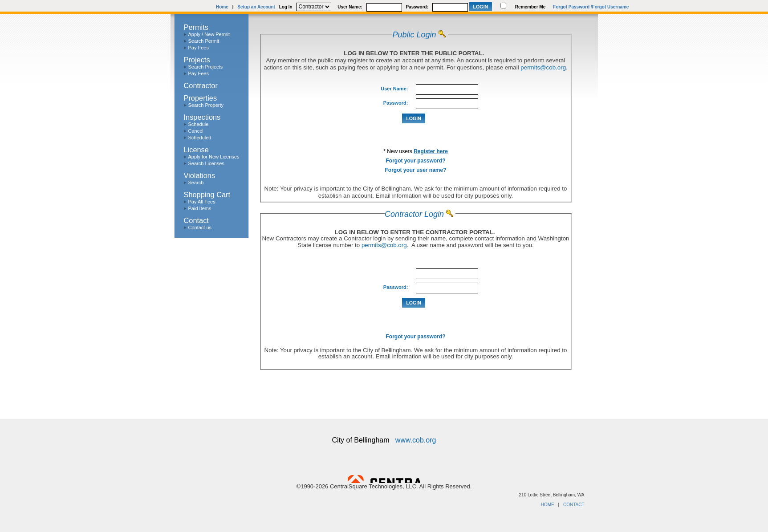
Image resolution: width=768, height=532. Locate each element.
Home (222, 7)
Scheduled (200, 138)
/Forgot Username (610, 7)
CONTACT (574, 505)
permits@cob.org (543, 67)
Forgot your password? (415, 161)
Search (196, 183)
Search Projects (206, 67)
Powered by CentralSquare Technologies (384, 479)
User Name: (350, 7)
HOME (548, 505)
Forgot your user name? (415, 170)
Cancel (196, 131)
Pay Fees (199, 48)
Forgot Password (571, 7)
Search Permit (204, 41)
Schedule (199, 124)
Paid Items (200, 208)
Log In (286, 7)
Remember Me (530, 7)
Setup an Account (256, 7)
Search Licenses (206, 163)
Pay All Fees (202, 202)
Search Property (206, 105)
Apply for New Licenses (214, 157)
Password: (417, 7)
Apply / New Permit (209, 34)
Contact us (200, 227)
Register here (431, 151)
